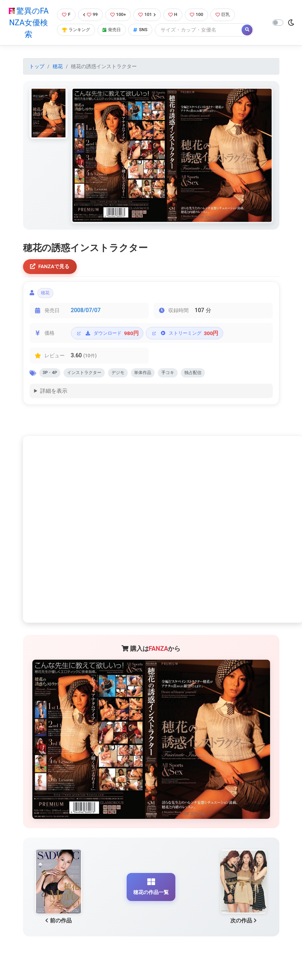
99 (90, 15)
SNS (146, 30)
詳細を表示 (54, 396)
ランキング (76, 30)
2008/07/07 (86, 314)
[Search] (205, 30)
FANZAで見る (52, 267)
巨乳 (231, 15)
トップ (37, 66)
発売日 (115, 30)
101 (151, 15)
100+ (120, 15)
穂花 (58, 66)
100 (203, 15)
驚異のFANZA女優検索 (27, 23)
